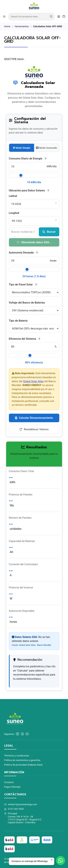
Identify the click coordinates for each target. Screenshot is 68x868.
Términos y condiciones (17, 756)
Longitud (14, 213)
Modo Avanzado (47, 148)
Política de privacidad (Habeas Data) (23, 765)
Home (7, 27)
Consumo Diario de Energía (28, 159)
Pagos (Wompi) (12, 787)
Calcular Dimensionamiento (34, 418)
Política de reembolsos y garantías (22, 760)
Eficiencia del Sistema (25, 339)
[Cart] (64, 17)
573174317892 (14, 809)
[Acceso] (59, 17)
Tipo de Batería (18, 321)
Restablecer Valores (34, 429)
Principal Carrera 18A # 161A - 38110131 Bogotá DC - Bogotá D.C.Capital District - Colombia (23, 818)
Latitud (13, 196)
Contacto (9, 782)
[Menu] (4, 17)
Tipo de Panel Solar (23, 285)
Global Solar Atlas (33, 381)
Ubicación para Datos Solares (29, 190)
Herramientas (22, 27)
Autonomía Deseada (24, 253)
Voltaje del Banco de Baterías (27, 303)
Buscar (49, 232)
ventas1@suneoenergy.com (21, 804)
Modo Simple (22, 148)
